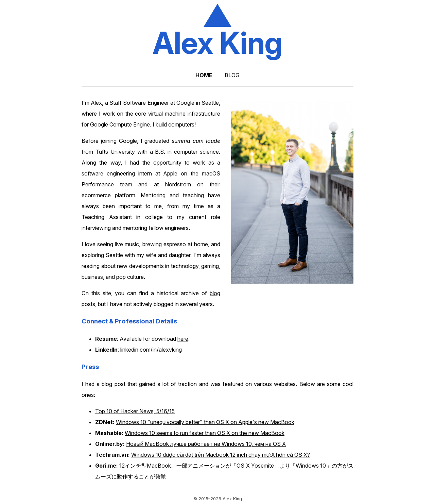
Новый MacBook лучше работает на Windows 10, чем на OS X (206, 444)
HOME (204, 75)
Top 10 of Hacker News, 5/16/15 (135, 411)
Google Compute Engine (120, 124)
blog (215, 293)
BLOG (232, 75)
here (183, 339)
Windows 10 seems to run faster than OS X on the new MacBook (205, 433)
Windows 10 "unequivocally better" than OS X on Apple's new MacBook (205, 422)
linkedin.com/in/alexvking (151, 350)
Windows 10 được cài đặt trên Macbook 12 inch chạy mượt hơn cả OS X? (221, 455)
